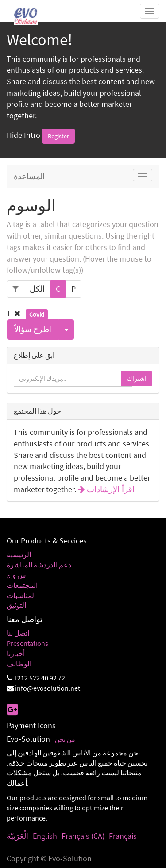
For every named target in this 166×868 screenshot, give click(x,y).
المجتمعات (22, 585)
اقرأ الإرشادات (110, 489)
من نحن (65, 740)
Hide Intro (23, 135)
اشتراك (137, 379)
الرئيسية (19, 555)
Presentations (27, 643)
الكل (37, 289)
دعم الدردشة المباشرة (39, 565)
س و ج (16, 575)
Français (123, 836)
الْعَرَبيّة (17, 836)
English (45, 836)
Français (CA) (83, 836)
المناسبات (21, 595)
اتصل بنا (18, 633)
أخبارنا (16, 653)
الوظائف (19, 664)
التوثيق (16, 605)
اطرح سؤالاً (33, 329)
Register (58, 136)
